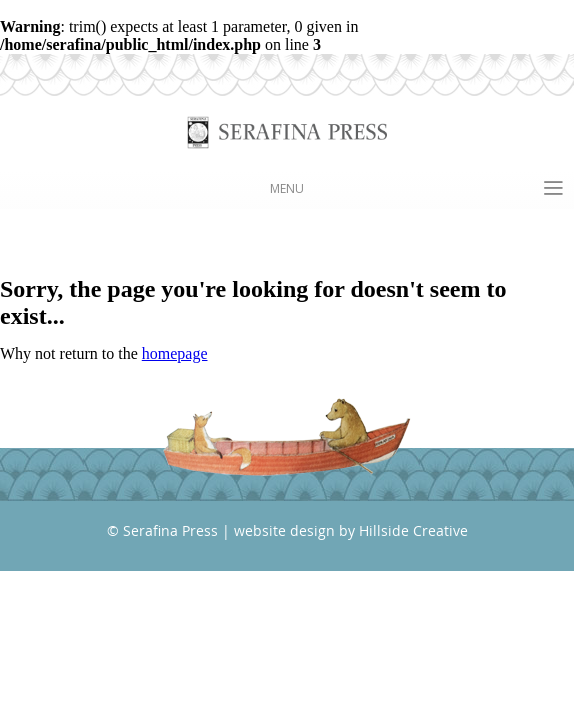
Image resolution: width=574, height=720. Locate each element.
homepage (175, 353)
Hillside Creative (413, 530)
